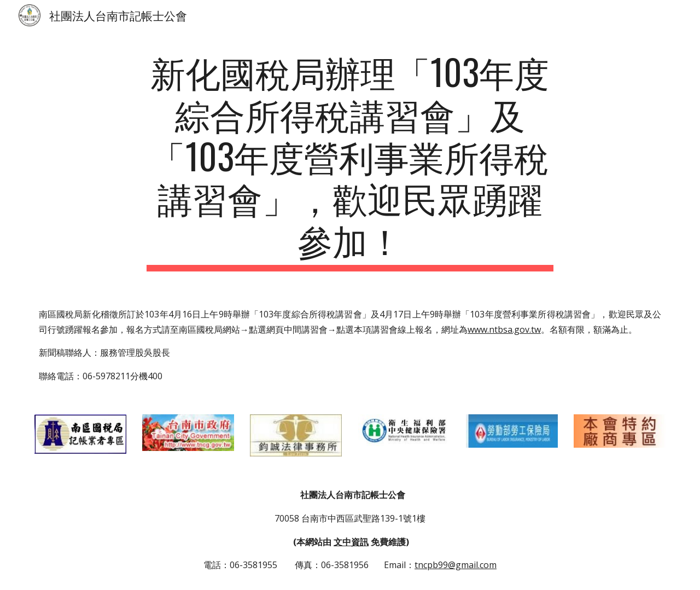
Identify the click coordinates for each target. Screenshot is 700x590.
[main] (350, 161)
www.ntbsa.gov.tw (504, 329)
